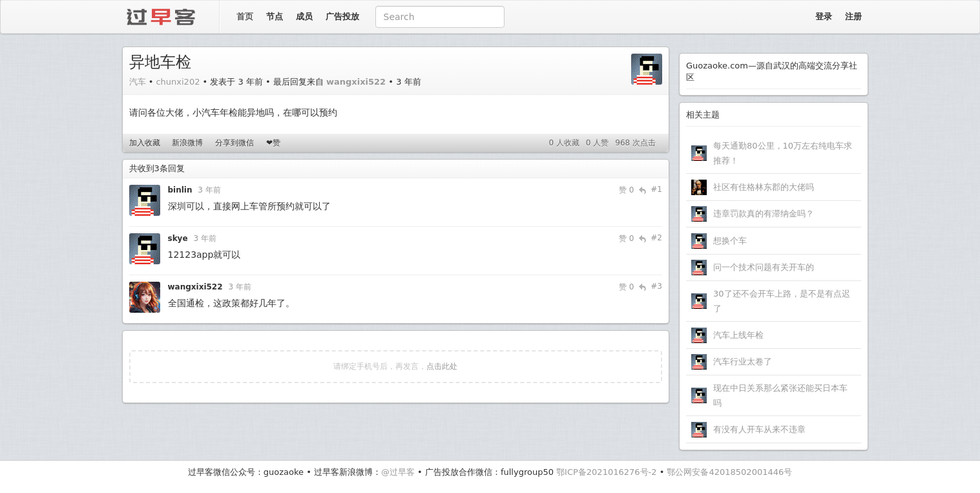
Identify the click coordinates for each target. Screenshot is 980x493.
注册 (853, 16)
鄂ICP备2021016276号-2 (606, 472)
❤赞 (273, 143)
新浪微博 (187, 143)
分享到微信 (235, 143)
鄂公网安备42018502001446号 (729, 472)
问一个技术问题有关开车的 (764, 267)
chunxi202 (178, 82)
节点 (275, 16)
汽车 (138, 82)
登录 (824, 16)
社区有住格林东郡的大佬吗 (764, 187)
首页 (245, 16)
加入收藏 (145, 143)
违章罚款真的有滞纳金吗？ (764, 214)
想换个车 (730, 241)
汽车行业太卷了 (743, 362)
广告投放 (342, 16)
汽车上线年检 (738, 335)
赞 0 (626, 190)
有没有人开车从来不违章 (759, 429)
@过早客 (398, 472)
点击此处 (442, 366)
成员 (304, 16)
